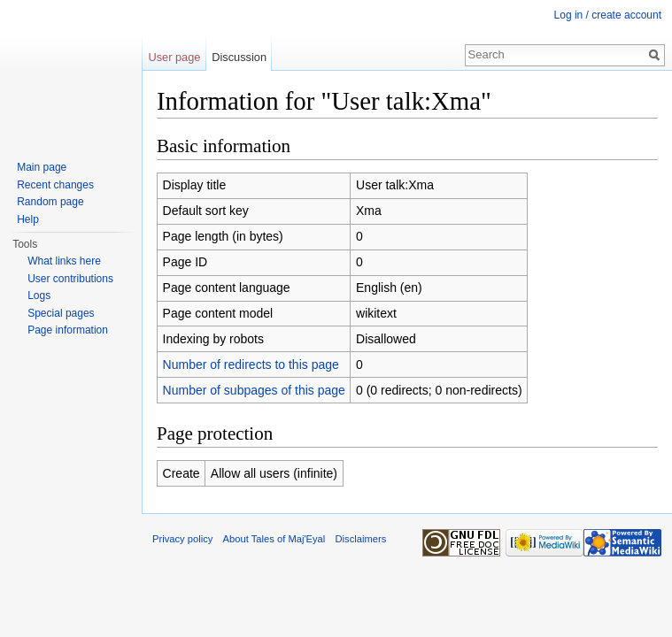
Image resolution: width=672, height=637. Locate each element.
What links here (64, 261)
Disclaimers (361, 539)
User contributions (70, 279)
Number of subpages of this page (254, 390)
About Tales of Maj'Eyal (274, 539)
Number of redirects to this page (251, 365)
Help (28, 219)
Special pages (61, 313)
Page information (68, 330)
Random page (50, 202)
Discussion (239, 57)
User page (174, 57)
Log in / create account (608, 15)
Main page (42, 167)
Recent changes (55, 185)
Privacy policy (182, 539)
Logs (39, 295)
